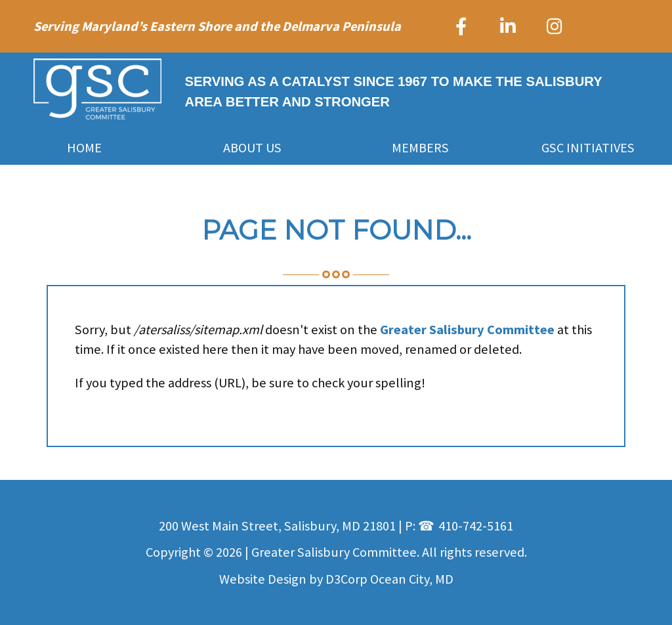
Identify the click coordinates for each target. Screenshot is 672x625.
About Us (252, 148)
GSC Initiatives (588, 148)
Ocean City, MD (412, 579)
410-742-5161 (476, 526)
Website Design (263, 579)
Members (420, 148)
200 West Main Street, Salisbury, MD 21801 (277, 526)
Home (84, 148)
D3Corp (346, 579)
